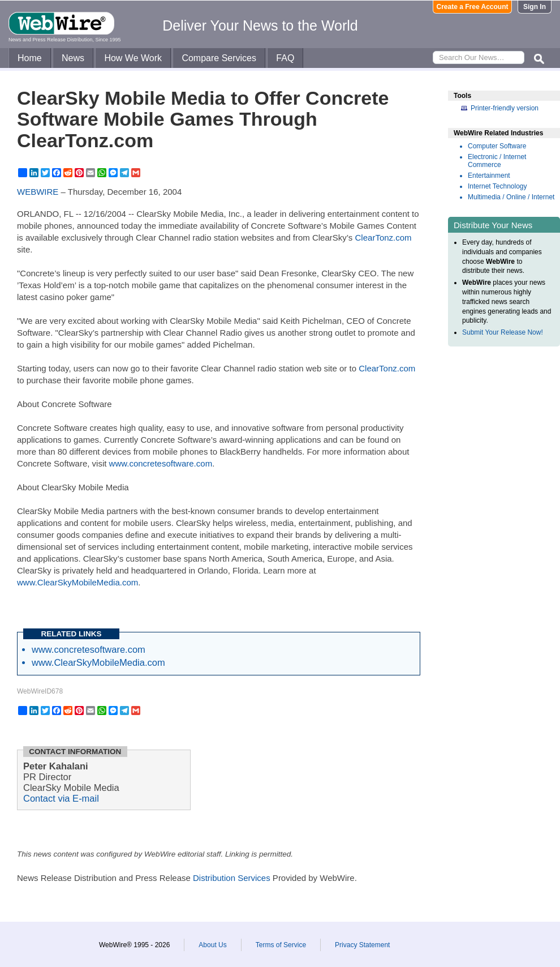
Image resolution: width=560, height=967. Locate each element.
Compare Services (219, 58)
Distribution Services (232, 878)
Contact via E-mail (61, 798)
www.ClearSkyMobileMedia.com (77, 582)
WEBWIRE (38, 192)
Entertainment (489, 176)
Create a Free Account (473, 7)
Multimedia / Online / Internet (511, 197)
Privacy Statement (362, 945)
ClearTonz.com (384, 238)
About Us (212, 945)
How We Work (133, 58)
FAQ (285, 58)
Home (30, 58)
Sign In (535, 7)
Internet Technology (497, 186)
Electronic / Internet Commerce (497, 161)
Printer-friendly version (505, 108)
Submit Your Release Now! (503, 332)
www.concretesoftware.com (161, 463)
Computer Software (497, 146)
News (73, 58)
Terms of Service (281, 945)
